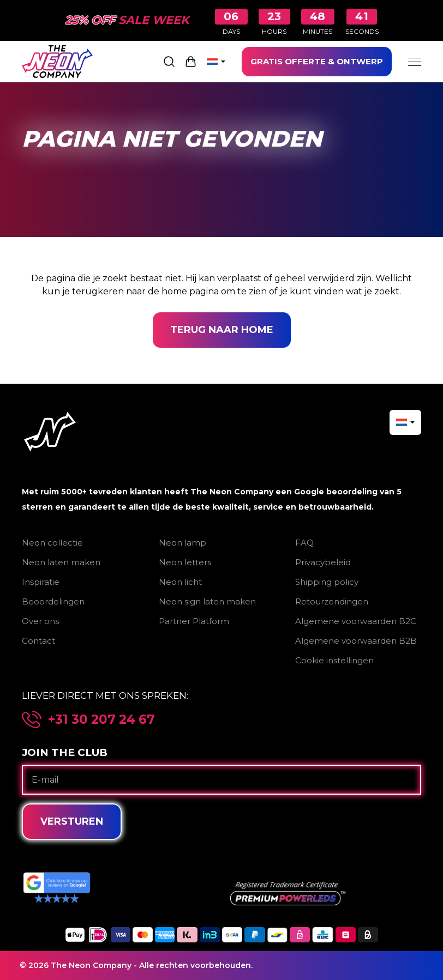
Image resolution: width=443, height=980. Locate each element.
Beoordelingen (53, 601)
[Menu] (415, 62)
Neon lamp (182, 543)
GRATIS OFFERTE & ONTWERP (317, 61)
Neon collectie (52, 543)
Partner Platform (194, 621)
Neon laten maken (61, 562)
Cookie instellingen (334, 660)
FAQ (304, 543)
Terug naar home (222, 330)
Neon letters (185, 562)
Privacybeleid (323, 562)
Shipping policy (327, 582)
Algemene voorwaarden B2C (356, 621)
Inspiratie (41, 582)
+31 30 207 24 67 (101, 720)
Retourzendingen (332, 601)
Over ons (40, 621)
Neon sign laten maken (207, 601)
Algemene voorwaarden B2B (356, 641)
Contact (38, 641)
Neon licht (180, 582)
